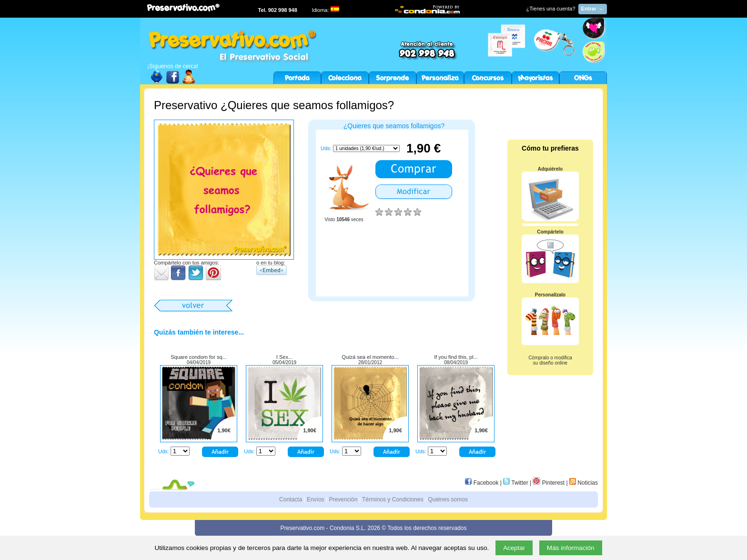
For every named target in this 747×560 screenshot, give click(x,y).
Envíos (316, 499)
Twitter (515, 483)
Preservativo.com (303, 528)
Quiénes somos (448, 499)
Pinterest (549, 483)
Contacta (291, 499)
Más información (571, 548)
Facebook (482, 483)
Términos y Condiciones (393, 499)
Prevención (343, 499)
